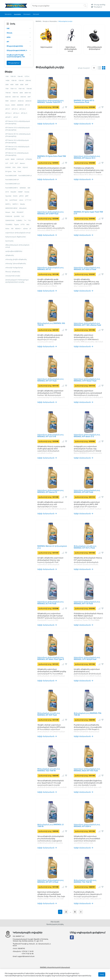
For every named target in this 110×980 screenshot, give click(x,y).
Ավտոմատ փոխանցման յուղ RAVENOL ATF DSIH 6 (87, 825)
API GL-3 (8, 113)
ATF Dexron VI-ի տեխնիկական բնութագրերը (17, 141)
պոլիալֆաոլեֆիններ (14, 251)
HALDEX (13, 192)
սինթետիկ (10, 255)
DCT (17, 163)
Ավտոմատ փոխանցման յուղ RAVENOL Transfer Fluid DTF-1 (50, 101)
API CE (27, 105)
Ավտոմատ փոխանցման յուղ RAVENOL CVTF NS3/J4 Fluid (87, 658)
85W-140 (16, 97)
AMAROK (20, 105)
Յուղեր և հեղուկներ (50, 21)
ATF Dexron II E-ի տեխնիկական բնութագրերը (18, 129)
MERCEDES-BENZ (11, 208)
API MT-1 (8, 117)
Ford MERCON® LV (25, 176)
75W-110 (13, 89)
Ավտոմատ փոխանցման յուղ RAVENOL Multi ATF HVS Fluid (87, 770)
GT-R (7, 192)
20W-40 (28, 80)
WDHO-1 (18, 229)
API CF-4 (15, 109)
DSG (14, 167)
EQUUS (25, 167)
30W (7, 85)
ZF (30, 229)
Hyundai (8, 196)
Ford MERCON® (11, 176)
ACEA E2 (21, 101)
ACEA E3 (28, 101)
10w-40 (20, 76)
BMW (13, 159)
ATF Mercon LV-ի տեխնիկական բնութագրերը (17, 148)
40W (12, 85)
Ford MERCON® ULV (13, 184)
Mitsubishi (23, 208)
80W (21, 93)
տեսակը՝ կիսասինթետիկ (16, 263)
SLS (23, 216)
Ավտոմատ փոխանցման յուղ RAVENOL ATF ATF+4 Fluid (50, 881)
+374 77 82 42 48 (27, 954)
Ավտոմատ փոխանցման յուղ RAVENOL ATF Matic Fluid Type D (51, 658)
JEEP (27, 196)
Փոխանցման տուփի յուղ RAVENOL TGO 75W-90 (49, 770)
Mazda (22, 204)
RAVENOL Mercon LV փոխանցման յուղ (52, 547)
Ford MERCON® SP (12, 180)
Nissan (8, 212)
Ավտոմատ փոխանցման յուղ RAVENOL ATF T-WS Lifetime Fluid (87, 324)
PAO (13, 212)
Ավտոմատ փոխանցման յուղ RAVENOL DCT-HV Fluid (50, 603)
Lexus (21, 200)
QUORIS (17, 216)
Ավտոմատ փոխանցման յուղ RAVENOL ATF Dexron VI (50, 491)
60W (22, 85)
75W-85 (8, 93)
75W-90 (15, 93)
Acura (7, 105)
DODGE (8, 167)
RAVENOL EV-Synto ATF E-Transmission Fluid (84, 101)
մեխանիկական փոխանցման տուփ (17, 246)
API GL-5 (24, 113)
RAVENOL (38, 21)
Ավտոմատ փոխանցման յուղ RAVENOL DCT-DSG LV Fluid (87, 269)
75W (7, 89)
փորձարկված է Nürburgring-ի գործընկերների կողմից (17, 281)
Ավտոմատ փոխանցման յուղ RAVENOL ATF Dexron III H (87, 157)
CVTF (12, 163)
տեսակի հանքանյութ (14, 267)
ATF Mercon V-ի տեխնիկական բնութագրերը (17, 154)
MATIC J (8, 204)
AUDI (7, 159)
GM (29, 188)
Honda (27, 192)
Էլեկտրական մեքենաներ (16, 237)
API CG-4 (22, 109)
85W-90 (23, 97)
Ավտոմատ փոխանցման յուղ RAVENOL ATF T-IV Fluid (87, 603)
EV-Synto (8, 171)
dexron (22, 163)
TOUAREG (9, 224)
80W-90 (8, 97)
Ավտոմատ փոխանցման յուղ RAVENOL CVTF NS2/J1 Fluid (87, 380)
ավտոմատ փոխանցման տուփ (18, 233)
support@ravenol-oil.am (26, 956)
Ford (19, 171)
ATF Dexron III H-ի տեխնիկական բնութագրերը (18, 135)
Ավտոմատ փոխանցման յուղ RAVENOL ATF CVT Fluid (50, 380)
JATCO (21, 196)
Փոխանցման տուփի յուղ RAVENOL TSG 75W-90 (85, 881)
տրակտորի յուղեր (13, 276)
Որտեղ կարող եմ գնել (55, 924)
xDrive (25, 229)
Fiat (15, 171)
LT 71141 (28, 200)
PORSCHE (9, 216)
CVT (7, 163)
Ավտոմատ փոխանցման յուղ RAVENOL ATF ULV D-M (50, 436)
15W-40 (21, 80)
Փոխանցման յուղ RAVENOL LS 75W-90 (50, 825)
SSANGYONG (10, 220)
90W (7, 101)
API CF (8, 109)
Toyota (16, 224)
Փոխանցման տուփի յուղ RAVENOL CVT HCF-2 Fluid (85, 547)
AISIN (13, 105)
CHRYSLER (20, 159)
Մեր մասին (55, 922)
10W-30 (13, 76)
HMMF (20, 192)
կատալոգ (9, 241)
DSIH (19, 167)
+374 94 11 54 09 (27, 951)
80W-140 (28, 93)
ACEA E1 (13, 101)
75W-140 (21, 89)
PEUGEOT (20, 212)
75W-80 (29, 89)
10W (7, 76)
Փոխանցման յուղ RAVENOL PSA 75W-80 (88, 714)
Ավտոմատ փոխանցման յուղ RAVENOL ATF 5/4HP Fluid (50, 213)
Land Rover (13, 200)
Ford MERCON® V (12, 188)
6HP (27, 85)
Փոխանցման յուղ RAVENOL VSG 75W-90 (51, 324)
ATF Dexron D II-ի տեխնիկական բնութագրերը (18, 122)
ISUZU (15, 196)
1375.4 (27, 76)
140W (7, 80)
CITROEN (29, 159)
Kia (6, 200)
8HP (29, 97)
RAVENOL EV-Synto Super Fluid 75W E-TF (88, 213)
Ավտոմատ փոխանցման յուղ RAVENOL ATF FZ (50, 269)
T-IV (29, 220)
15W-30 (14, 80)
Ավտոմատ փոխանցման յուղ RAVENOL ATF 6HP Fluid (87, 491)
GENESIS (23, 188)
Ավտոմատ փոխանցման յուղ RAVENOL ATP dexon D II (87, 436)
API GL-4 (16, 113)
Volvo (7, 229)
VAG (28, 224)
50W (17, 85)
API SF (16, 117)
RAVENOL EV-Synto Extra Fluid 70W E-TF (52, 157)
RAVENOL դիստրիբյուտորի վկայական (55, 967)
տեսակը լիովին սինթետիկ (16, 259)
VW (12, 229)
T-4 (25, 220)
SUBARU (19, 220)
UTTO (23, 224)
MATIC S (15, 204)
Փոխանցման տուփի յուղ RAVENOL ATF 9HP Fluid (49, 714)
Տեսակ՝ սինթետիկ (13, 272)
